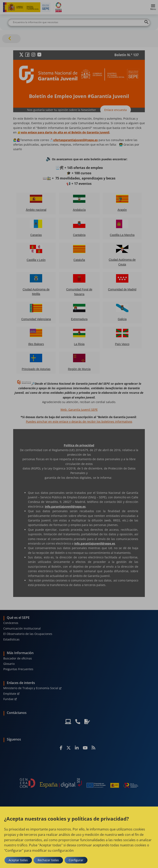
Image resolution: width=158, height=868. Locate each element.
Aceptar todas (18, 860)
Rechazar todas (48, 860)
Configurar (76, 860)
